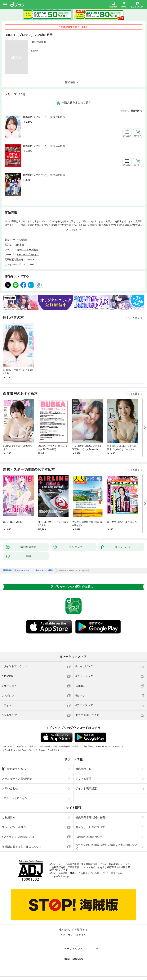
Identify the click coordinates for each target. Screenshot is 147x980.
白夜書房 (19, 245)
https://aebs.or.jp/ (60, 876)
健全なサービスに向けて (90, 827)
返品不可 (34, 51)
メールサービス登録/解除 (17, 779)
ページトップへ (73, 949)
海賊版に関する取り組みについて (22, 847)
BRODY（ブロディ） (28, 255)
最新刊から (137, 111)
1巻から (125, 111)
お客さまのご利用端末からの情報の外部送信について (106, 846)
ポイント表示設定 (86, 788)
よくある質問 (83, 779)
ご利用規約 (9, 817)
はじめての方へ (14, 769)
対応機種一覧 (83, 769)
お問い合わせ (10, 788)
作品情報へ (72, 82)
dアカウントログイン (15, 798)
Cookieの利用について (89, 837)
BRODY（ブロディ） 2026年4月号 (44, 146)
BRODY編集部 (38, 42)
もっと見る (134, 318)
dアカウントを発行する (73, 930)
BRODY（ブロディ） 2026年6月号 (44, 117)
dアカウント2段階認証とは (18, 837)
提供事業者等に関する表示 (91, 817)
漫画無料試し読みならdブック (16, 570)
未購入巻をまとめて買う (76, 102)
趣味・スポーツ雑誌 (27, 250)
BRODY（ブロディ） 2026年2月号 (44, 175)
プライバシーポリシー (15, 827)
